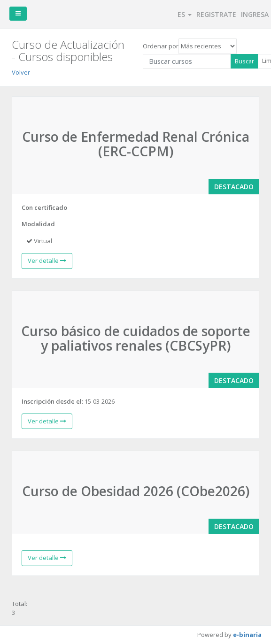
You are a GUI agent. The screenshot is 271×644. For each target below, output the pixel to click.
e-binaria (247, 635)
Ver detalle (47, 261)
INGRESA (255, 14)
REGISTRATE (216, 14)
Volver (21, 72)
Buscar (244, 61)
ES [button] (185, 14)
